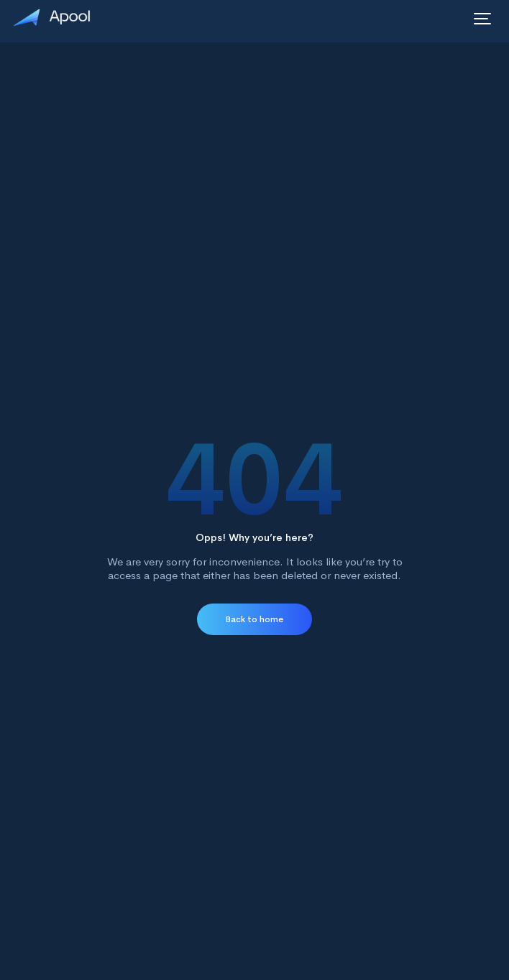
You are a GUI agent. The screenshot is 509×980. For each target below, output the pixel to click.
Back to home (254, 619)
